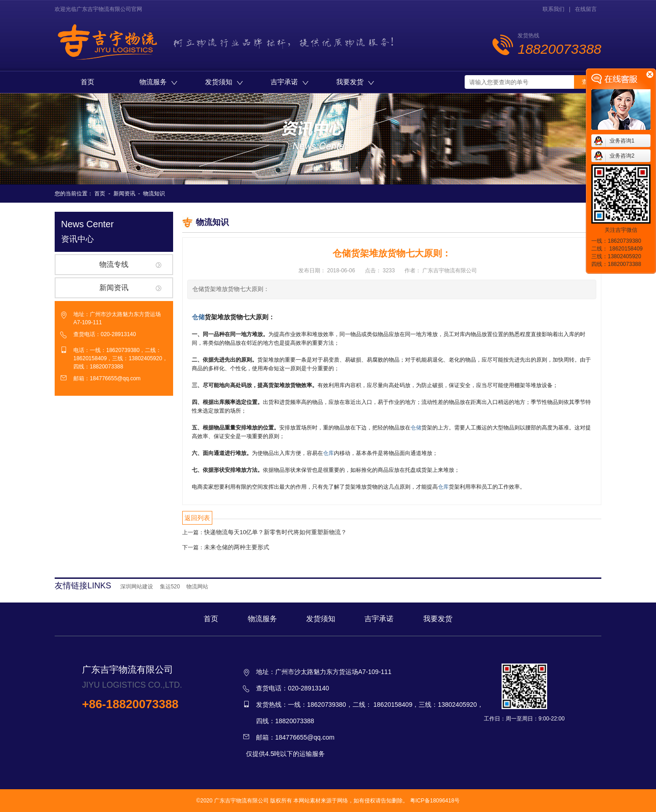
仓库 (328, 453)
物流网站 (197, 587)
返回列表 (197, 518)
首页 (87, 82)
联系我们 (553, 9)
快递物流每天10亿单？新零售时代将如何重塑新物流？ (275, 532)
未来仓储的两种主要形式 (237, 547)
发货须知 (224, 82)
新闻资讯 (124, 194)
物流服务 (158, 82)
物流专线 (114, 264)
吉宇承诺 (290, 82)
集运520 (170, 587)
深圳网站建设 (137, 587)
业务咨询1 (622, 141)
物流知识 (154, 194)
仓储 (198, 317)
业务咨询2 (622, 156)
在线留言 (586, 9)
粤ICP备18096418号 (435, 801)
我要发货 (355, 82)
